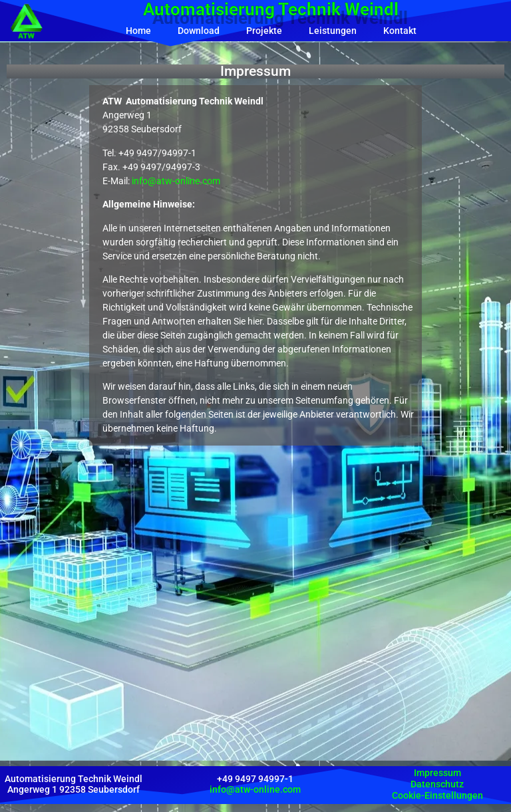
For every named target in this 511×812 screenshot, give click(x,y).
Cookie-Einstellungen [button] (437, 795)
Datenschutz (437, 784)
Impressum (437, 773)
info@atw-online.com (176, 181)
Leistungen (333, 31)
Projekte (264, 31)
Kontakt (400, 31)
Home (138, 31)
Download (199, 31)
